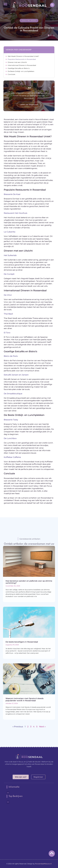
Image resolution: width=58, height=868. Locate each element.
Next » (42, 727)
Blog (52, 35)
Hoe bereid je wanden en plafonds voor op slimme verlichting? (29, 582)
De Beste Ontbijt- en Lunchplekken (21, 71)
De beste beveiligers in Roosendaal (22, 642)
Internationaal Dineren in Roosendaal (22, 65)
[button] (6, 4)
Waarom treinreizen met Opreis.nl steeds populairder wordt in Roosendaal (25, 699)
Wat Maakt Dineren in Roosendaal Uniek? (23, 56)
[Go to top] (52, 853)
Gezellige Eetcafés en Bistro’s (19, 68)
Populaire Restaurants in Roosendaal (22, 59)
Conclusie (11, 74)
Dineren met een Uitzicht (17, 62)
